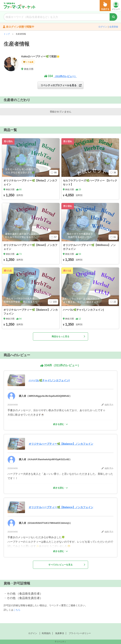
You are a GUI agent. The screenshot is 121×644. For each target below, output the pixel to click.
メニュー (116, 6)
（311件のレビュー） (65, 76)
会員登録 (114, 27)
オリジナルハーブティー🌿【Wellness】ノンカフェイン (89, 247)
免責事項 (60, 633)
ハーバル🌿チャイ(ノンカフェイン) (83, 310)
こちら (17, 610)
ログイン (103, 27)
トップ (7, 34)
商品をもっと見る (68, 336)
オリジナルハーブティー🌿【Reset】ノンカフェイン (30, 247)
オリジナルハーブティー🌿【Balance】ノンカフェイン (31, 312)
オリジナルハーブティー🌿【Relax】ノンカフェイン (30, 182)
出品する (105, 6)
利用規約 (46, 633)
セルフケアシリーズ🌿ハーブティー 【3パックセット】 (90, 182)
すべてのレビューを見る (67, 565)
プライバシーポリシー (80, 633)
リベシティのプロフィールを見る (61, 85)
